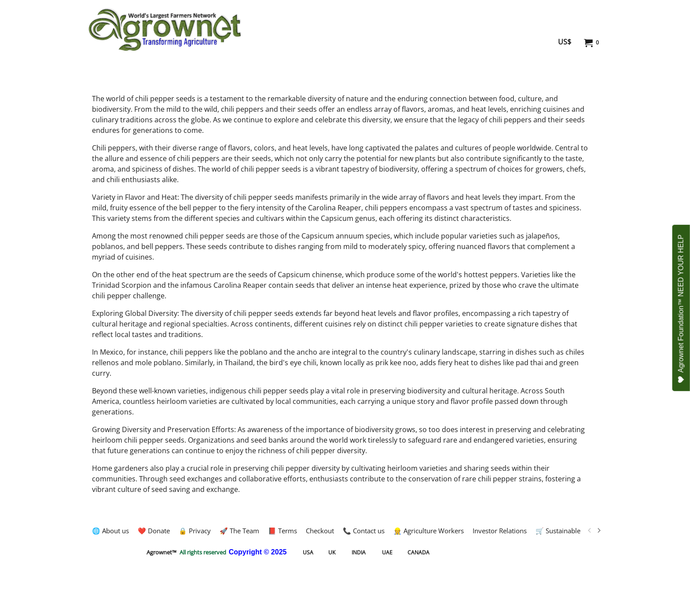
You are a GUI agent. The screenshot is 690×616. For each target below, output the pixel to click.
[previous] (590, 531)
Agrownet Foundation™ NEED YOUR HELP (681, 309)
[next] (598, 531)
